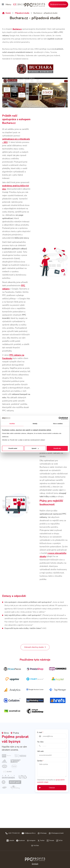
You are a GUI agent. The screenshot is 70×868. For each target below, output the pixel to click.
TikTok (61, 840)
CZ (15, 4)
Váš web (40, 751)
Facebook (22, 840)
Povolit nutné (13, 448)
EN (19, 4)
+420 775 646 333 (14, 833)
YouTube (36, 845)
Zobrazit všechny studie (34, 647)
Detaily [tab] (35, 423)
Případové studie (22, 13)
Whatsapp (43, 833)
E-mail (40, 732)
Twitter (42, 840)
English (35, 864)
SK (24, 4)
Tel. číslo (40, 742)
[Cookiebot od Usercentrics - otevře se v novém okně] (60, 418)
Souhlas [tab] (12, 423)
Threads (52, 840)
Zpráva (40, 761)
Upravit (35, 448)
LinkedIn (11, 840)
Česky (35, 860)
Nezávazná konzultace (58, 4)
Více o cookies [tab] (58, 423)
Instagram (32, 840)
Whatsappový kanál (57, 833)
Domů (8, 13)
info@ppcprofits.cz (30, 833)
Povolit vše (57, 448)
